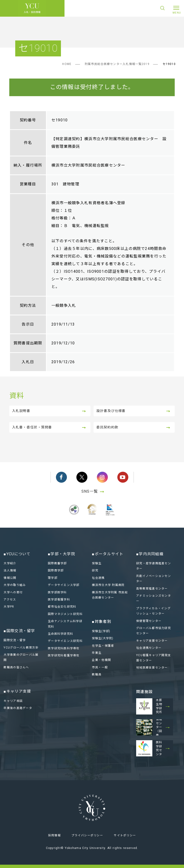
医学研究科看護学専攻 (64, 655)
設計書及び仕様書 (111, 411)
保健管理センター (149, 621)
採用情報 (54, 836)
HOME (67, 64)
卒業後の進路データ (18, 708)
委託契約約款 (107, 427)
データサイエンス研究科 (65, 641)
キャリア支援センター (152, 641)
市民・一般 (100, 667)
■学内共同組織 (150, 554)
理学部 (53, 578)
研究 (95, 571)
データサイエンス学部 (64, 585)
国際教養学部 (57, 563)
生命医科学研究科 (60, 634)
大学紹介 (10, 563)
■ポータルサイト (108, 554)
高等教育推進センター (152, 589)
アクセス (10, 600)
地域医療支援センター (152, 668)
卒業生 (97, 653)
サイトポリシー (125, 836)
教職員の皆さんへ (16, 667)
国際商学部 (56, 571)
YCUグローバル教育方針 (21, 648)
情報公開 (10, 578)
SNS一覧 (94, 491)
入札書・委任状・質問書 (32, 427)
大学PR (9, 607)
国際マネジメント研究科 (65, 614)
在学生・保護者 (103, 646)
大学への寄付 (13, 592)
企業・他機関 (101, 660)
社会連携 (98, 578)
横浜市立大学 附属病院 (108, 585)
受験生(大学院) (103, 638)
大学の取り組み (15, 585)
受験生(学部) (101, 631)
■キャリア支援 (17, 691)
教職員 (97, 675)
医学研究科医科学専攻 (64, 648)
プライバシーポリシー (87, 836)
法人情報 (10, 571)
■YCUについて (17, 554)
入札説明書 (21, 411)
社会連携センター (149, 648)
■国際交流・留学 (19, 631)
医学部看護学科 (59, 600)
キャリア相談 (13, 701)
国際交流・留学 (15, 640)
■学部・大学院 (62, 554)
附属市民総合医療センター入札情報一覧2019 (117, 64)
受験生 (97, 563)
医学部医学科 (57, 592)
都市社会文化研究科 (62, 607)
